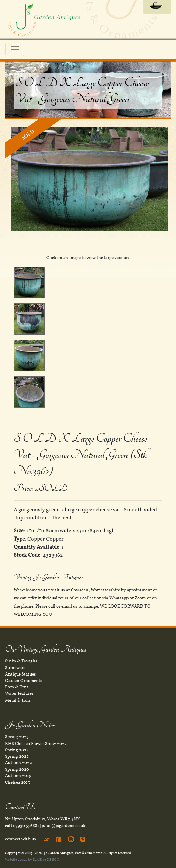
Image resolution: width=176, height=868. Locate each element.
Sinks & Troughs (21, 661)
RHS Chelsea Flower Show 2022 (36, 744)
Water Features (19, 693)
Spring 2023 (17, 737)
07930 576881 (26, 826)
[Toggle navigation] (15, 49)
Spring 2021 (17, 756)
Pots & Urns (17, 687)
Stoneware (15, 668)
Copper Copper (46, 539)
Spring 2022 (17, 750)
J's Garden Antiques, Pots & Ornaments (73, 853)
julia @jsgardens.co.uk (64, 826)
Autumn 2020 (19, 763)
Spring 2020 (17, 769)
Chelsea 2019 (18, 782)
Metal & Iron (18, 700)
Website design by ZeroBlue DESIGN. (33, 859)
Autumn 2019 (18, 776)
